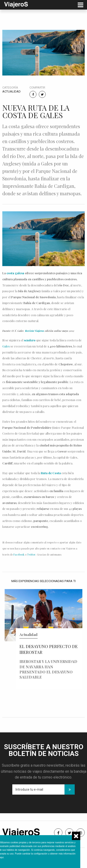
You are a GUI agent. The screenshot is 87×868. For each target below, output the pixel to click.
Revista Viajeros (35, 331)
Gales (6, 346)
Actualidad (11, 91)
